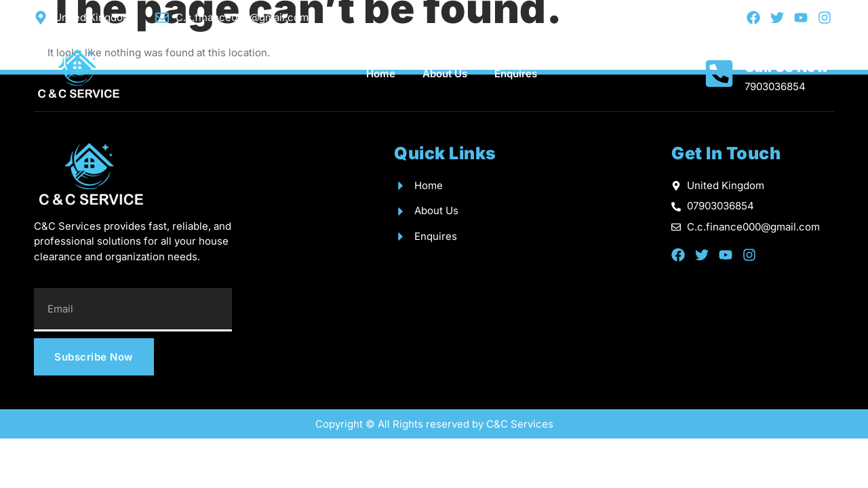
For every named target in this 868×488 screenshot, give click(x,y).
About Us (445, 74)
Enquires (516, 74)
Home (381, 74)
